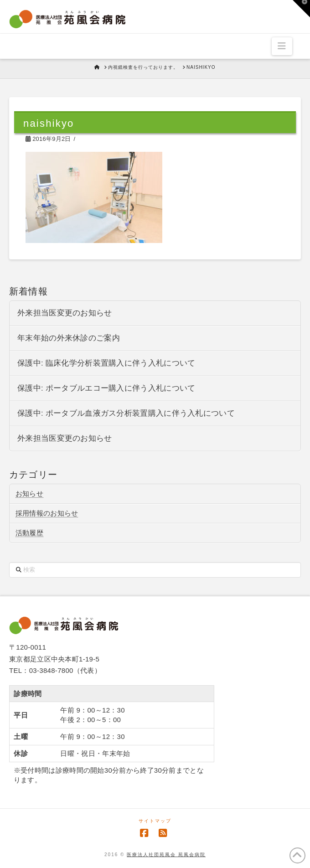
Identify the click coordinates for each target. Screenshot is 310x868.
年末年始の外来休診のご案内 (69, 338)
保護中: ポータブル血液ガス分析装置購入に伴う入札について (126, 413)
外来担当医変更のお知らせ (65, 313)
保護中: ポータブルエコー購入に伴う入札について (106, 388)
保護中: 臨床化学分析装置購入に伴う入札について (106, 363)
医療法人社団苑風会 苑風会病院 (166, 855)
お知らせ (29, 493)
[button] (282, 46)
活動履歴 (29, 533)
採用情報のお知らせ (47, 513)
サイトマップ (155, 821)
